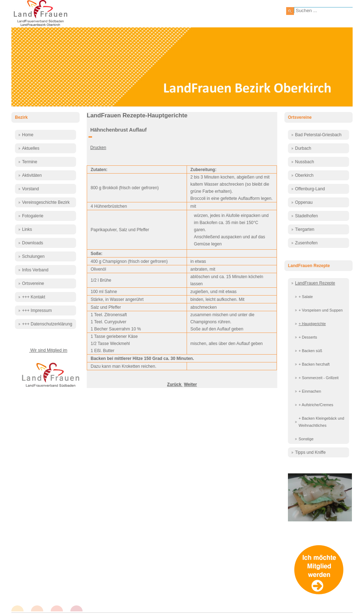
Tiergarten (305, 229)
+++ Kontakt (34, 297)
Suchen (290, 11)
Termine (30, 162)
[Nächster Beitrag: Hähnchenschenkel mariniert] (190, 384)
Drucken (98, 148)
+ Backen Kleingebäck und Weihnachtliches (321, 422)
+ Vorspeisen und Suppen (321, 310)
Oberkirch (304, 175)
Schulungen (33, 256)
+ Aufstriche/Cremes (316, 405)
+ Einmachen (310, 391)
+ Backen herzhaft (314, 364)
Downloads (33, 243)
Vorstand (30, 189)
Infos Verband (35, 270)
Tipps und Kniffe (310, 452)
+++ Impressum (37, 310)
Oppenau (304, 202)
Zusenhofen (306, 243)
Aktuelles (31, 148)
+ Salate (306, 297)
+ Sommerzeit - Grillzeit (319, 378)
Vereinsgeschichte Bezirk (46, 202)
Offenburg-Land (310, 189)
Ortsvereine (33, 283)
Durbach (303, 148)
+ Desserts (308, 337)
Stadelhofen (306, 216)
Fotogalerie (33, 216)
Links (27, 229)
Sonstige (306, 439)
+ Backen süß (310, 351)
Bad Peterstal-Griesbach (318, 135)
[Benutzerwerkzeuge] (90, 137)
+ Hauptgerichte (312, 324)
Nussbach (304, 162)
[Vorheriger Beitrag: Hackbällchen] (175, 384)
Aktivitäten (32, 175)
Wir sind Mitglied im (48, 350)
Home (28, 135)
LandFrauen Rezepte (315, 283)
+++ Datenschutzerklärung (47, 324)
